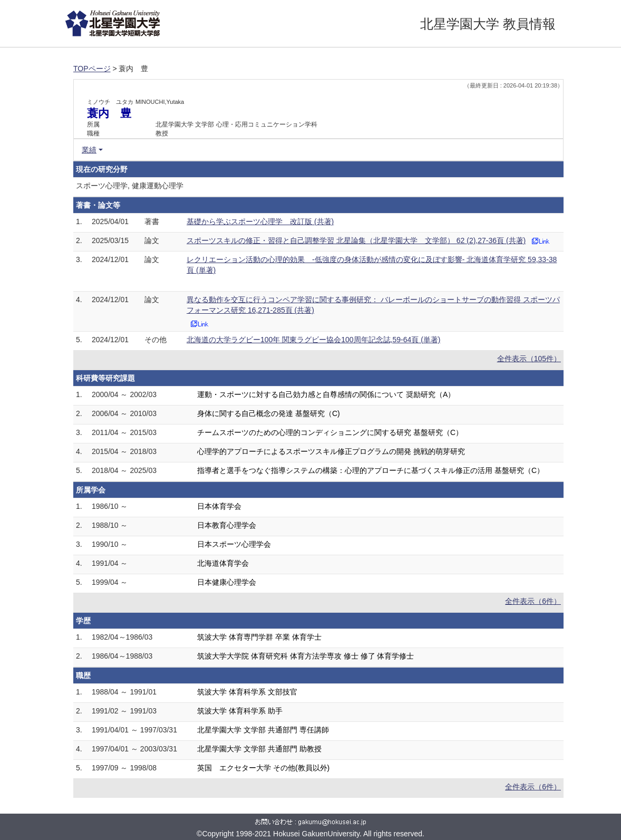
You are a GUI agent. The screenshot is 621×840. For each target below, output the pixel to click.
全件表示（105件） (529, 359)
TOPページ (92, 69)
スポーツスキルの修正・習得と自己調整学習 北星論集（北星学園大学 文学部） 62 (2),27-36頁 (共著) (356, 240)
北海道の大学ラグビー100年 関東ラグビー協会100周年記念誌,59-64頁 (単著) (314, 340)
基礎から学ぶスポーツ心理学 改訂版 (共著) (260, 221)
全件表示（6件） (533, 601)
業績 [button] (89, 150)
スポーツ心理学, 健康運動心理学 (130, 186)
